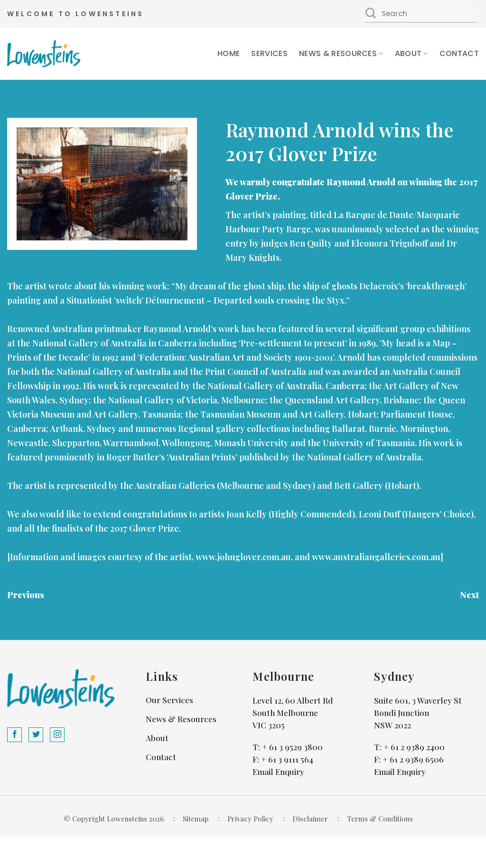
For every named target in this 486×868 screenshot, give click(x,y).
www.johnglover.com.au (243, 557)
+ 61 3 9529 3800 (292, 747)
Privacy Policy (250, 819)
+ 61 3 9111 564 (287, 759)
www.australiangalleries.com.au (376, 557)
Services (269, 53)
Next (469, 595)
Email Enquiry (278, 772)
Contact (459, 53)
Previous (26, 595)
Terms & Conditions (380, 819)
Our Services (169, 700)
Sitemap (196, 819)
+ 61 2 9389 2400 (414, 747)
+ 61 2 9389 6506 (413, 759)
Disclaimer (310, 819)
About (411, 53)
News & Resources (341, 53)
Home (229, 53)
